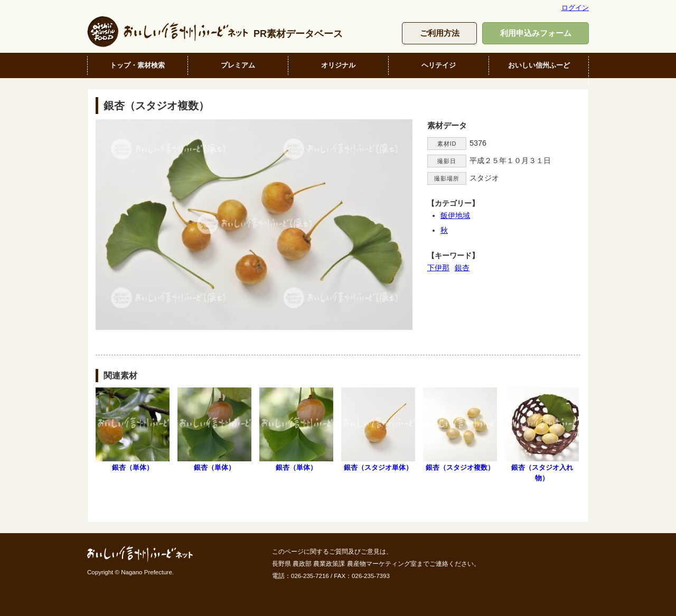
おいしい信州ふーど (539, 65)
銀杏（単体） (133, 429)
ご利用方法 (440, 33)
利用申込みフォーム (536, 33)
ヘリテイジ (439, 65)
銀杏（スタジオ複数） (460, 429)
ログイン (575, 8)
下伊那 (438, 268)
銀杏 (462, 268)
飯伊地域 (455, 215)
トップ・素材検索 (137, 65)
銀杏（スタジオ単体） (378, 429)
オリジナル (338, 65)
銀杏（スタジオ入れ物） (542, 434)
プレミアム (238, 65)
